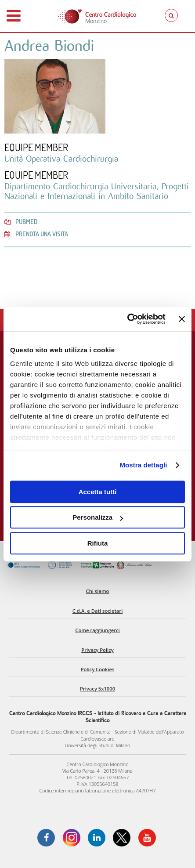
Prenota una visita (36, 234)
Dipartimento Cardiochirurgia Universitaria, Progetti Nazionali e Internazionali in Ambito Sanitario (97, 191)
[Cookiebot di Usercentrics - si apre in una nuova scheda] (127, 319)
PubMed (21, 221)
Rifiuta (98, 543)
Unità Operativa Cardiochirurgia (61, 159)
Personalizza (98, 517)
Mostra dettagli (143, 465)
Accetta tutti (98, 492)
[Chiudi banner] (182, 319)
